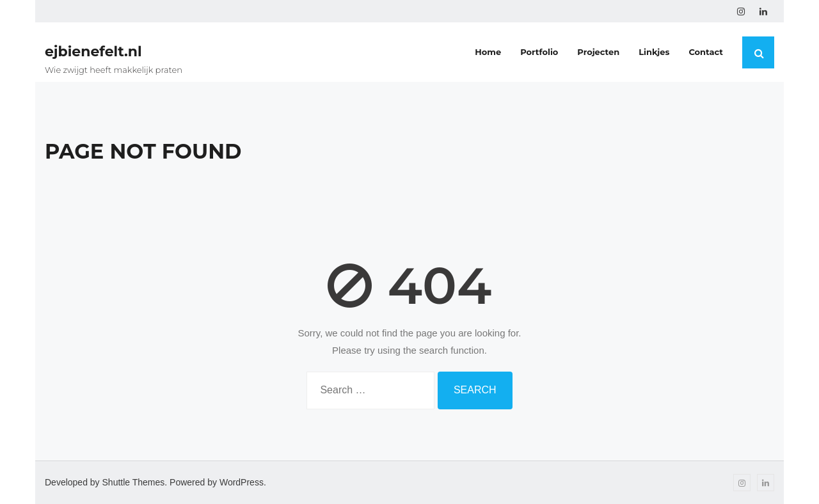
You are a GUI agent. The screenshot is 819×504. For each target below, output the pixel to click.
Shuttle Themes (134, 482)
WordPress (242, 482)
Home (488, 52)
